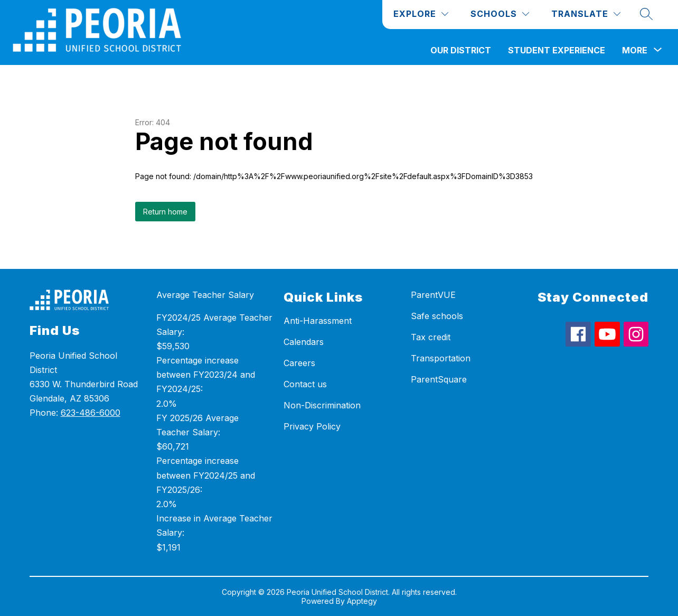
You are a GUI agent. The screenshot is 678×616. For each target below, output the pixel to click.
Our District (461, 50)
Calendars (304, 342)
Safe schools (437, 316)
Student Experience (557, 50)
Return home (165, 212)
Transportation (441, 358)
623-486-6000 (91, 413)
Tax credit (431, 337)
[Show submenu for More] (635, 50)
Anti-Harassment (318, 321)
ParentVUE (433, 295)
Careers (299, 363)
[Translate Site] (586, 14)
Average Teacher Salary (205, 295)
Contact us (305, 384)
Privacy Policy (312, 426)
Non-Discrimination (322, 405)
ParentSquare (439, 379)
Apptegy (362, 601)
